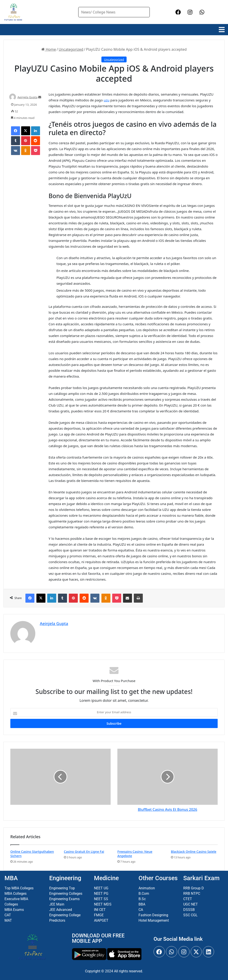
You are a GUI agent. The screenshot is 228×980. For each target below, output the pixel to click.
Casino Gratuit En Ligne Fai (84, 851)
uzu (107, 100)
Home (49, 49)
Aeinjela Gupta (27, 97)
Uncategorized (71, 49)
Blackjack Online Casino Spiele (194, 851)
